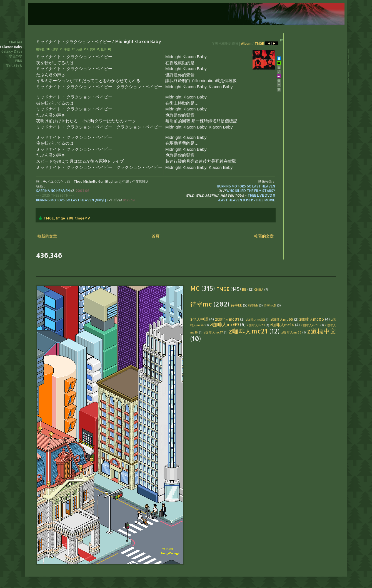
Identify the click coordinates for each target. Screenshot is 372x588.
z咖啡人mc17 (213, 332)
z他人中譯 (199, 319)
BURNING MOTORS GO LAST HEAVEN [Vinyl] (71, 200)
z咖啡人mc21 (248, 331)
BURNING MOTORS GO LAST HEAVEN (246, 186)
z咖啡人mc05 (282, 319)
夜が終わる (14, 66)
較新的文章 (47, 236)
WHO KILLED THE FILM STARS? (251, 191)
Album (246, 44)
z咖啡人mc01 (227, 319)
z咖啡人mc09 (224, 324)
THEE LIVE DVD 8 (261, 195)
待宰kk (236, 305)
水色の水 (16, 56)
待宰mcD (270, 305)
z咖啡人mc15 (310, 325)
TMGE (259, 44)
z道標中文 (321, 331)
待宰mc (201, 304)
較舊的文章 (264, 236)
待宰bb (253, 305)
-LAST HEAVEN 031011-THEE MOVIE (246, 200)
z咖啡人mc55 (291, 332)
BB (244, 289)
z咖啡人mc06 (312, 319)
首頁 (156, 236)
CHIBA (259, 289)
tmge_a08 (64, 218)
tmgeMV (83, 218)
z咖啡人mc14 (282, 325)
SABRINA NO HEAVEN (53, 191)
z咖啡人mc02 (255, 319)
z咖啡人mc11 (256, 325)
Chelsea (16, 42)
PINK (19, 61)
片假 (79, 49)
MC (195, 288)
